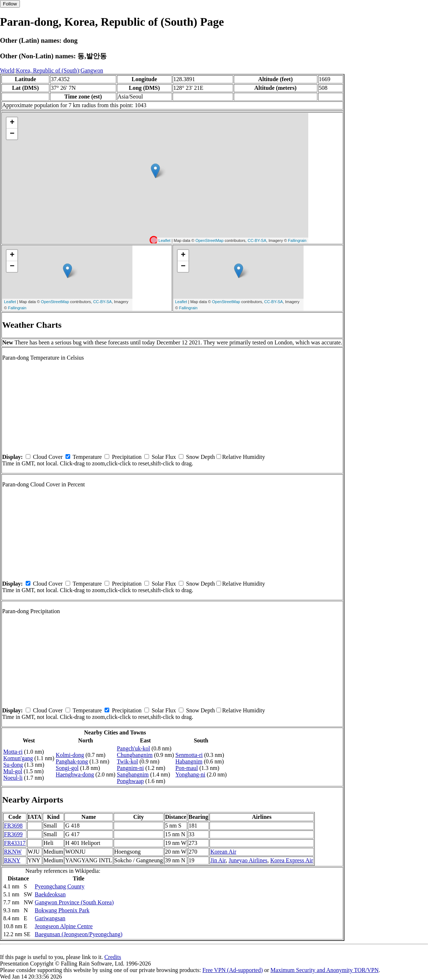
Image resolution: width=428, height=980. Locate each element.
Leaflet (164, 240)
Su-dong (13, 765)
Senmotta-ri (189, 755)
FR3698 (13, 826)
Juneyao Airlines (248, 860)
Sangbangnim (133, 774)
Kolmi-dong (70, 755)
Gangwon (92, 70)
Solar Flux (164, 457)
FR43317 (15, 843)
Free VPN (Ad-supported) (232, 970)
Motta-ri (13, 752)
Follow (10, 4)
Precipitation (127, 457)
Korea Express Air (292, 860)
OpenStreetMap (209, 240)
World (7, 70)
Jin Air (218, 860)
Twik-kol (127, 761)
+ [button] (12, 123)
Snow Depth (200, 457)
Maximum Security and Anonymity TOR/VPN (325, 970)
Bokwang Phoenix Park (62, 910)
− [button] (12, 134)
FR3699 (13, 834)
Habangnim (189, 761)
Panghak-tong (72, 761)
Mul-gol (13, 771)
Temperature (87, 457)
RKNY (12, 860)
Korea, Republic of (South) (47, 70)
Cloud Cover (48, 457)
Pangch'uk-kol (134, 748)
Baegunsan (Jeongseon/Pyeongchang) (79, 934)
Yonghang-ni (190, 774)
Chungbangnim (135, 755)
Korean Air (223, 852)
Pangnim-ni (130, 768)
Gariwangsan (50, 918)
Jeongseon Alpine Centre (64, 926)
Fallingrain (297, 240)
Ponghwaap (130, 781)
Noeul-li (13, 778)
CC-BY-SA (257, 240)
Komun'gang (18, 758)
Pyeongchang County (60, 886)
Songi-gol (67, 768)
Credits (113, 957)
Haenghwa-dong (75, 774)
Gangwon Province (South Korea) (74, 902)
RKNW (13, 852)
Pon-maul (187, 768)
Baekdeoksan (50, 894)
